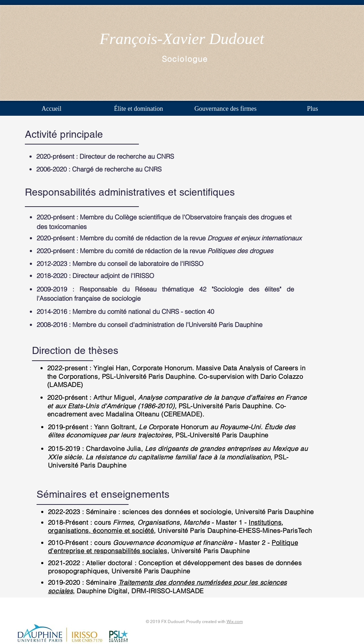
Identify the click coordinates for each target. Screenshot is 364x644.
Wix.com (235, 622)
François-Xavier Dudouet (182, 39)
